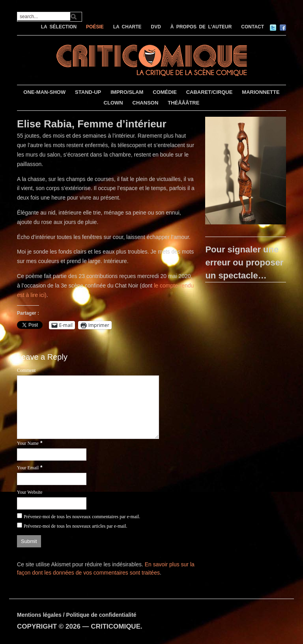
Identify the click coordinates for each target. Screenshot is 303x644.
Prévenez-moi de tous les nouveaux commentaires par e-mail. (82, 517)
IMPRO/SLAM (127, 92)
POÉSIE (95, 27)
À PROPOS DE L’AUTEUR (201, 27)
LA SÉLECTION (59, 27)
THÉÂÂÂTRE (183, 103)
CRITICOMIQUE (116, 626)
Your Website (30, 492)
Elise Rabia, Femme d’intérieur (92, 124)
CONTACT (252, 27)
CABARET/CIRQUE (209, 92)
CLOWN (113, 103)
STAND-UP (88, 92)
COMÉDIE (165, 92)
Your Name (28, 443)
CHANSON (146, 103)
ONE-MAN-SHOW (44, 92)
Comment (26, 370)
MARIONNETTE (261, 92)
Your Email (28, 468)
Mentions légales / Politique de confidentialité (77, 615)
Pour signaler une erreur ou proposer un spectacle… (244, 262)
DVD (156, 27)
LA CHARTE (127, 27)
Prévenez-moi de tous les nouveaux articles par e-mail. (76, 526)
